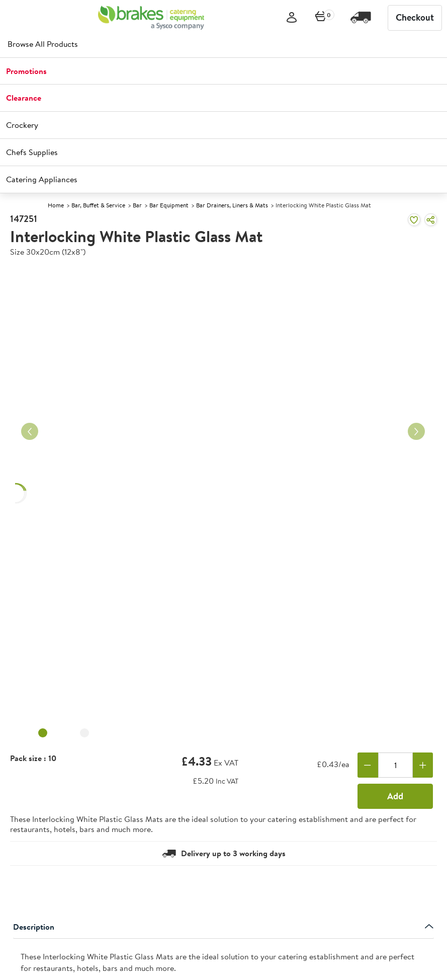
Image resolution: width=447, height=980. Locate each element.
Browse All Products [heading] (43, 44)
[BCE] (151, 18)
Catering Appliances (42, 179)
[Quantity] (395, 765)
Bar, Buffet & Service (98, 205)
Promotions (26, 71)
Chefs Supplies (32, 152)
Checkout (415, 17)
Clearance (24, 98)
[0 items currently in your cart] (321, 18)
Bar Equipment (169, 205)
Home (56, 205)
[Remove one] (368, 765)
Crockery (22, 125)
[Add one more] (423, 765)
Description (223, 927)
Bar (137, 205)
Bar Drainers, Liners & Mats (232, 205)
